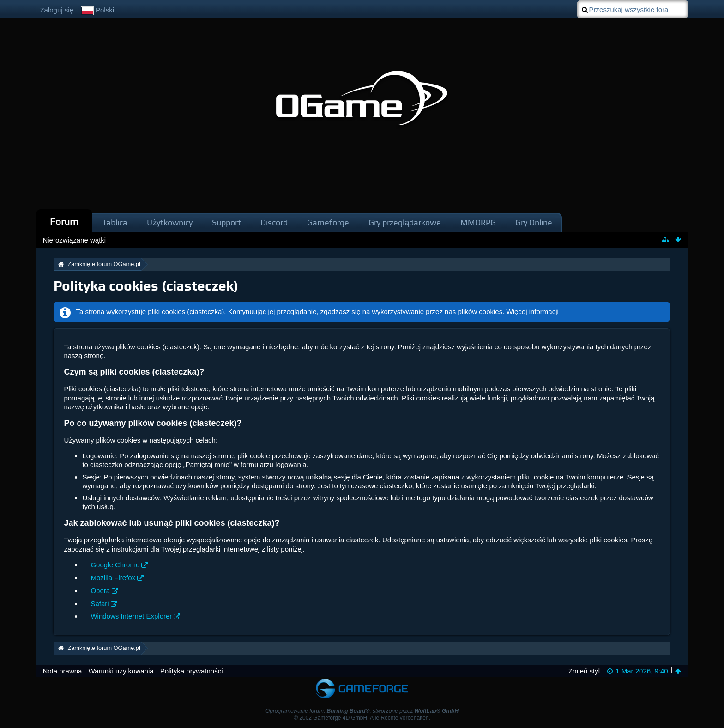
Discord (274, 222)
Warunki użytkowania (121, 671)
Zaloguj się (57, 10)
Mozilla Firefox (113, 578)
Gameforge (328, 222)
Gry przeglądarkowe (405, 222)
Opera (100, 591)
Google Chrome (115, 565)
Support (226, 222)
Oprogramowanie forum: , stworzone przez (362, 711)
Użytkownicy (170, 222)
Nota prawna (62, 671)
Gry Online (534, 222)
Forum (64, 221)
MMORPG (478, 222)
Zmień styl (584, 671)
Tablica (115, 222)
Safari (100, 604)
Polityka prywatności (192, 671)
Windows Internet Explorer (131, 616)
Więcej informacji (533, 312)
